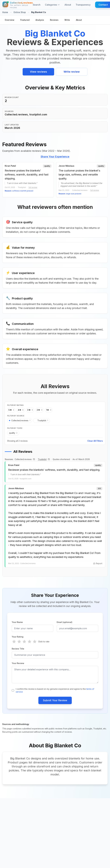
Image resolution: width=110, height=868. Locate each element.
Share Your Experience (55, 157)
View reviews (38, 72)
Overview (10, 20)
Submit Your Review (55, 700)
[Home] (18, 5)
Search (37, 5)
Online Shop (20, 12)
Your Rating (18, 637)
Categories (52, 5)
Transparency (83, 5)
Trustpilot (42, 459)
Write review (72, 72)
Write (67, 20)
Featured (25, 20)
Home (5, 12)
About (68, 5)
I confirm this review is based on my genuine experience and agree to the (55, 690)
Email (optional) (65, 622)
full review (33, 187)
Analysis (40, 20)
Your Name (17, 622)
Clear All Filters (95, 441)
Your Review (18, 663)
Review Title (18, 649)
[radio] (14, 642)
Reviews (54, 20)
